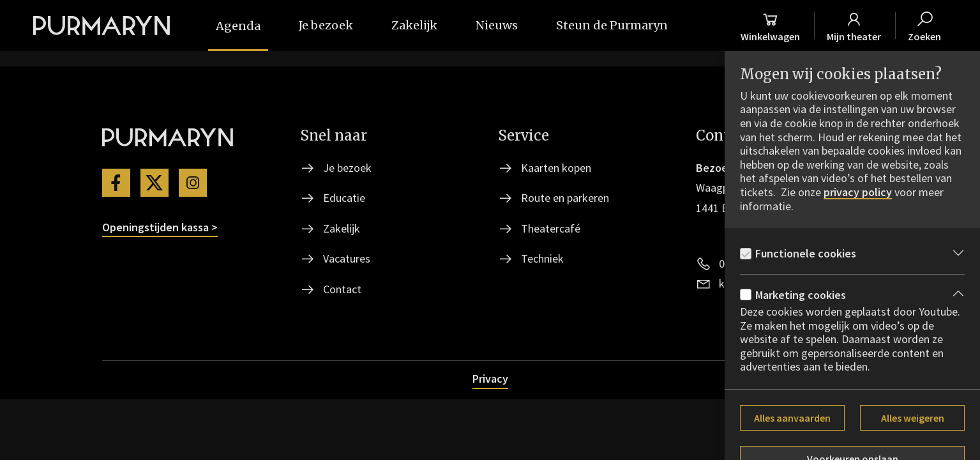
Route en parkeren (565, 198)
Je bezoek (347, 168)
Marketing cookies (801, 295)
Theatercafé (551, 228)
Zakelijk (342, 228)
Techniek (542, 258)
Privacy (490, 379)
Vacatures (347, 258)
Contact (342, 289)
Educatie (344, 198)
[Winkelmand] (770, 26)
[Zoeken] (924, 26)
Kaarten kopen (556, 168)
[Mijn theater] (854, 26)
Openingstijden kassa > (160, 227)
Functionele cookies (806, 253)
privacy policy (858, 192)
